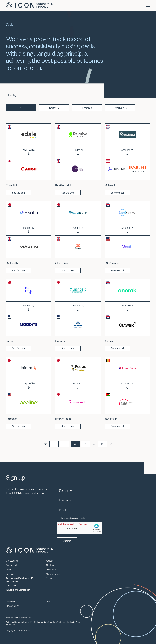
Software (10, 574)
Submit (67, 541)
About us (50, 561)
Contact (50, 578)
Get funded (11, 565)
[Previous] (46, 444)
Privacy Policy (12, 606)
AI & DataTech (12, 585)
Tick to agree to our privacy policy (71, 518)
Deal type (120, 108)
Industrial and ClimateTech (18, 590)
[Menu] (148, 5)
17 (102, 444)
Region (87, 108)
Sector (54, 108)
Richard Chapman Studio (23, 631)
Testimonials (52, 569)
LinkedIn (50, 602)
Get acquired (12, 561)
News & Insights (53, 574)
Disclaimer (11, 602)
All (21, 108)
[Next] (110, 444)
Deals (8, 569)
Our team (51, 565)
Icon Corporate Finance (29, 5)
